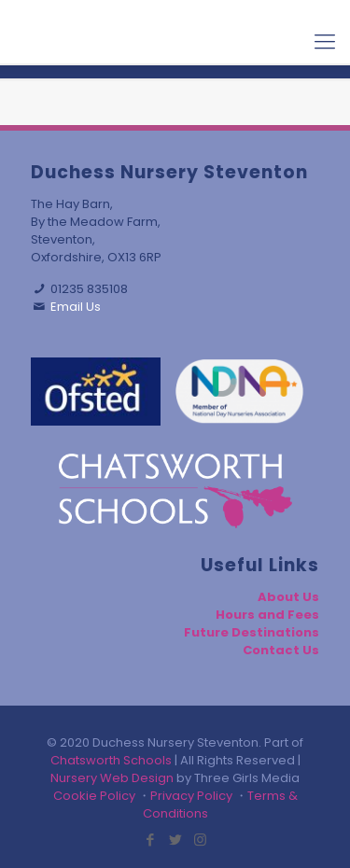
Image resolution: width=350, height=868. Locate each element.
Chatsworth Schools (111, 760)
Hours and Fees (267, 615)
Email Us (76, 307)
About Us (288, 597)
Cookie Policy (94, 796)
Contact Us (281, 650)
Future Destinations (252, 632)
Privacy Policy (191, 796)
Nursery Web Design (112, 778)
